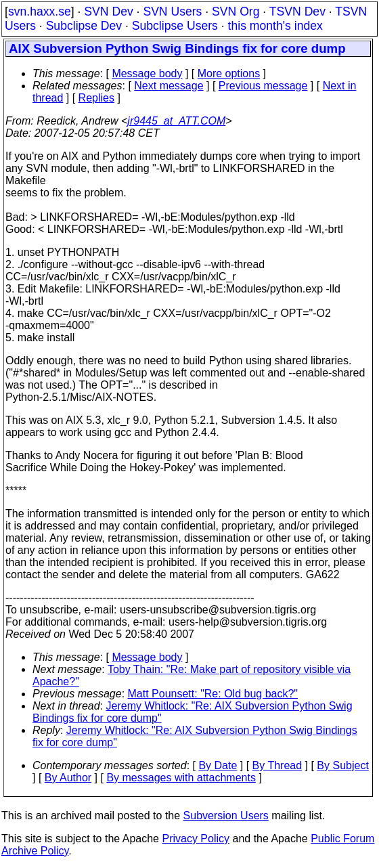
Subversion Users (226, 816)
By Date (218, 765)
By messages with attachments (181, 778)
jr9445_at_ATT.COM (176, 121)
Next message (169, 86)
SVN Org (236, 12)
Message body (147, 73)
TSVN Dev (297, 12)
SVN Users (172, 12)
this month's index (275, 26)
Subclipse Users (175, 26)
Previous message (263, 86)
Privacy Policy (196, 839)
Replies (96, 98)
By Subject (342, 765)
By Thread (277, 765)
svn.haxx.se (40, 12)
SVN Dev (108, 12)
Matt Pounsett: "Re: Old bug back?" (213, 694)
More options (229, 73)
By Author (68, 778)
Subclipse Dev (84, 26)
